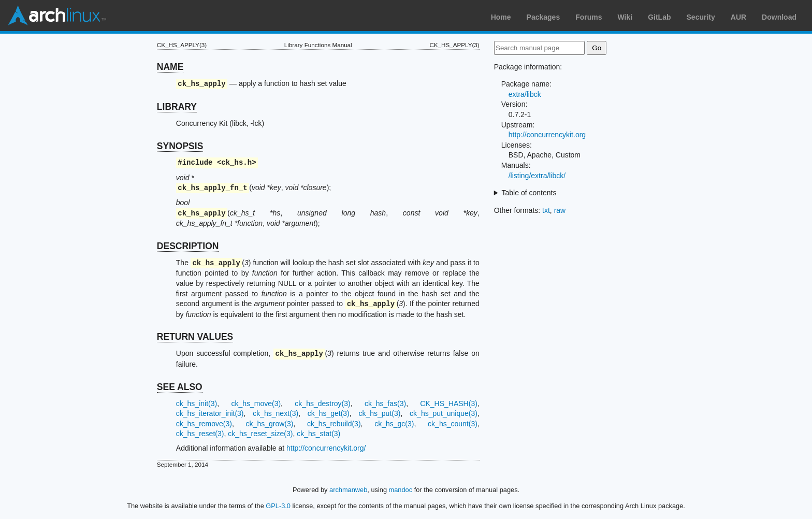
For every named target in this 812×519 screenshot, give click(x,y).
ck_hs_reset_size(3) (260, 434)
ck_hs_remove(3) (204, 424)
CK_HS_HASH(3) (448, 403)
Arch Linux (57, 16)
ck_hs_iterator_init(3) (210, 413)
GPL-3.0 (278, 506)
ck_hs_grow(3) (270, 424)
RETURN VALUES (195, 337)
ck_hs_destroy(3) (322, 403)
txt (546, 210)
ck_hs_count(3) (453, 424)
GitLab (659, 17)
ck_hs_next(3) (275, 413)
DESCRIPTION (188, 246)
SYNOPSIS (180, 146)
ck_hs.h (236, 163)
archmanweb (348, 490)
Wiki (625, 17)
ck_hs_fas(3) (385, 403)
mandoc (401, 490)
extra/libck (525, 94)
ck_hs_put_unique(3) (444, 413)
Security (701, 17)
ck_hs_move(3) (256, 403)
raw (560, 210)
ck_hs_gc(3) (394, 424)
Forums (589, 17)
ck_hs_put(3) (379, 413)
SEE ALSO (180, 387)
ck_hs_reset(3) (200, 434)
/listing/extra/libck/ (537, 176)
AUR (738, 17)
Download (779, 17)
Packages (543, 17)
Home (501, 17)
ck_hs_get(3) (329, 413)
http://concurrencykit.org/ (326, 448)
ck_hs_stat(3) (318, 434)
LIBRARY (177, 107)
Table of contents (529, 193)
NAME (170, 67)
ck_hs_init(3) (197, 403)
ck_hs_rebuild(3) (334, 424)
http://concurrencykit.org (547, 135)
